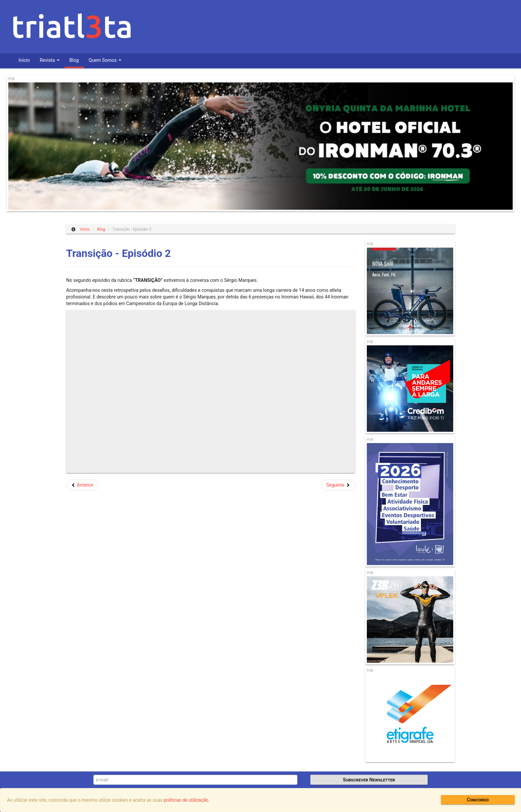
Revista (50, 60)
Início (24, 60)
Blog (74, 60)
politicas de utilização (186, 800)
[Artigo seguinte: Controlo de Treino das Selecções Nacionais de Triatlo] (338, 485)
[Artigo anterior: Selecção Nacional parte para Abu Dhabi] (82, 485)
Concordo (478, 800)
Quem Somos (105, 60)
